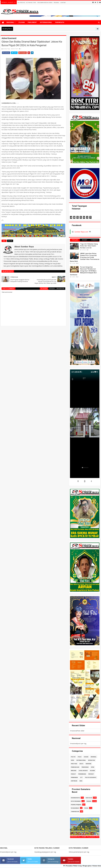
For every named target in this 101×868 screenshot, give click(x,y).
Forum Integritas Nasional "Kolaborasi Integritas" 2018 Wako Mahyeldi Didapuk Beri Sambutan (83, 271)
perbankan (74, 777)
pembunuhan (75, 767)
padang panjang (76, 805)
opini (93, 767)
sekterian (74, 781)
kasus (81, 764)
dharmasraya (75, 798)
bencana (74, 771)
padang (89, 801)
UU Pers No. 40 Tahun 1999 (27, 3)
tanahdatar (75, 811)
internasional (81, 760)
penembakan (82, 774)
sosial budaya (83, 771)
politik (10, 241)
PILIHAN (22, 22)
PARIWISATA (60, 22)
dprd (72, 760)
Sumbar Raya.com (81, 232)
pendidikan (85, 767)
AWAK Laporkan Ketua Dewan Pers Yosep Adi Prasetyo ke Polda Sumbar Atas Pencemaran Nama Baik (85, 257)
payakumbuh (75, 808)
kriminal (94, 757)
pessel (86, 808)
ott (81, 777)
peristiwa (74, 764)
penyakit (91, 774)
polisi (80, 757)
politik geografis (91, 777)
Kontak (63, 3)
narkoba (88, 764)
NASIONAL (10, 22)
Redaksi (56, 3)
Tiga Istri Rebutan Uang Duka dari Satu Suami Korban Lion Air (89, 246)
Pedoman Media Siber (45, 3)
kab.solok (89, 798)
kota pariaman (76, 801)
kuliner (92, 771)
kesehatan (92, 760)
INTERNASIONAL (46, 22)
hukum (86, 757)
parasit (73, 774)
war (81, 781)
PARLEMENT (32, 22)
